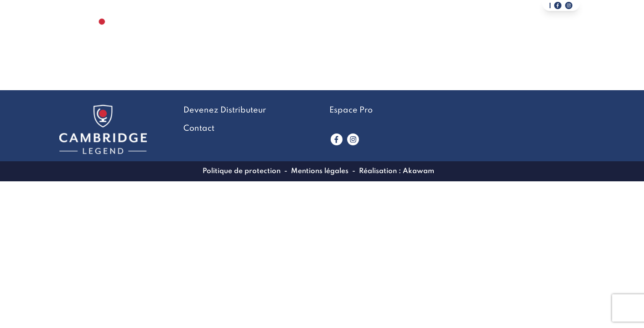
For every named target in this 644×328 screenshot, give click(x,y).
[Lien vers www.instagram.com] (353, 139)
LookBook (376, 35)
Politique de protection (241, 171)
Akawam (418, 171)
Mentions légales (320, 171)
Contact (441, 35)
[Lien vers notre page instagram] (569, 5)
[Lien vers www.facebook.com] (337, 139)
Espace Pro (351, 110)
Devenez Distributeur (529, 35)
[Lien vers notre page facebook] (558, 5)
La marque (308, 35)
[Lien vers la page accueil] (102, 34)
